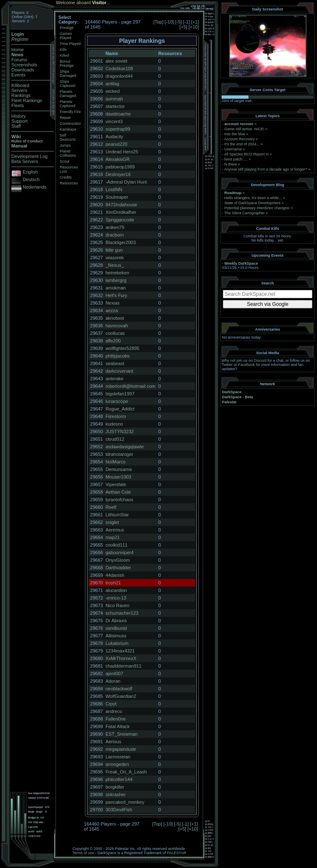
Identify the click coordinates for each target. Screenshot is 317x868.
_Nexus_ (115, 265)
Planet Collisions (68, 153)
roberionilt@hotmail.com (131, 386)
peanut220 (116, 144)
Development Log (29, 156)
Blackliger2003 (121, 242)
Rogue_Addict (120, 409)
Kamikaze (68, 129)
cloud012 (115, 439)
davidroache (118, 114)
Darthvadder (118, 568)
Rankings (21, 95)
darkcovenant (119, 371)
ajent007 (114, 673)
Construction (70, 124)
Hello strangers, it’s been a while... (253, 198)
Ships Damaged (68, 74)
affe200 (113, 341)
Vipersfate (116, 484)
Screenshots (24, 65)
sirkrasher (116, 794)
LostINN (114, 189)
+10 (194, 27)
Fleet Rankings (27, 100)
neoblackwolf (119, 689)
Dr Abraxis (116, 621)
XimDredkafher (121, 212)
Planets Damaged (68, 94)
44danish (115, 575)
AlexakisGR (118, 159)
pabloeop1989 (120, 167)
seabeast (115, 363)
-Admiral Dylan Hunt (126, 182)
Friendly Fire (70, 112)
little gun (114, 250)
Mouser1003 (118, 477)
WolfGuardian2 (121, 696)
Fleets (18, 105)
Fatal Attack (118, 726)
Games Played (66, 36)
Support (20, 121)
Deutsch (31, 179)
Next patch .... (236, 159)
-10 (169, 22)
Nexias (113, 303)
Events (18, 75)
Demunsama (119, 469)
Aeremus (115, 530)
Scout (65, 161)
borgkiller (115, 787)
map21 (113, 537)
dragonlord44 (119, 76)
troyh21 (113, 583)
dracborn (115, 235)
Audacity (114, 137)
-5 (179, 22)
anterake (115, 379)
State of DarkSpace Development (253, 203)
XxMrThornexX (121, 658)
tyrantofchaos (119, 500)
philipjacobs (118, 356)
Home (17, 50)
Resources (69, 183)
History (18, 116)
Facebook (247, 365)
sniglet (112, 522)
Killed (64, 55)
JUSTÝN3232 (120, 431)
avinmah (114, 99)
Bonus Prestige (67, 63)
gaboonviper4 (120, 552)
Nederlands (34, 187)
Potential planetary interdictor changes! (257, 208)
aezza (112, 310)
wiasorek (115, 258)
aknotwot (115, 318)
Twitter (227, 365)
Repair (65, 118)
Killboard (20, 85)
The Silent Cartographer (244, 213)
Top (158, 22)
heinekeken (117, 273)
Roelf (111, 507)
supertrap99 (118, 129)
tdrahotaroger (119, 454)
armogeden (117, 764)
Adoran (113, 681)
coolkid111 (117, 545)
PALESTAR (177, 853)
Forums (19, 60)
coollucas (115, 333)
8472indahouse (121, 205)
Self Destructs (68, 137)
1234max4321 (120, 651)
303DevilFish (119, 810)
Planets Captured (67, 104)
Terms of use (83, 853)
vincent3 (114, 121)
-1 (187, 22)
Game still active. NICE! (245, 129)
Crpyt (111, 704)
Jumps (65, 145)
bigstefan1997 (120, 394)
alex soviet (116, 61)
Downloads (23, 70)
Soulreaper (117, 197)
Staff (16, 126)
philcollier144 (119, 779)
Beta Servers (25, 161)
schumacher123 (122, 613)
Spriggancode (120, 220)
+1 (195, 22)
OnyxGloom (118, 560)
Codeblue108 (119, 68)
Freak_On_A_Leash (126, 772)
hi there (231, 164)
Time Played (70, 44)
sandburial (116, 628)
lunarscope (117, 401)
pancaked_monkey (125, 802)
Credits (66, 177)
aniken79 (115, 227)
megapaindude (121, 749)
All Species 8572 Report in (246, 154)
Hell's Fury (116, 295)
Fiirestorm (116, 416)
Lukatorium (117, 643)
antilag (112, 84)
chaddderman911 (124, 666)
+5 (184, 27)
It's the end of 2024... (242, 144)
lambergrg (116, 280)
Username (233, 149)
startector (115, 106)
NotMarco (116, 462)
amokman (116, 288)
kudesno (114, 424)
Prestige (67, 28)
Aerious (113, 742)
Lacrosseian (118, 757)
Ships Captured (67, 84)
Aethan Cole (118, 492)
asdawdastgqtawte (125, 447)
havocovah (117, 326)
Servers (19, 90)
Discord (260, 360)
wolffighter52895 (123, 348)
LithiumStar (117, 515)
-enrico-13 (116, 598)
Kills (63, 50)
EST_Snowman (122, 734)
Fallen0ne (116, 719)
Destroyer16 (118, 174)
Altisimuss (116, 636)
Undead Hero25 (122, 152)
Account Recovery (239, 139)
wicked (113, 91)
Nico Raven (118, 605)
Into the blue (235, 134)
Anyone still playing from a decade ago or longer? (266, 169)
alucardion (116, 590)
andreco (114, 711)
